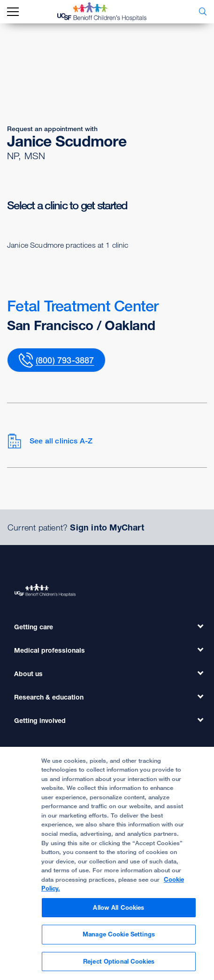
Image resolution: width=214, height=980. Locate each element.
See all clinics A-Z (50, 441)
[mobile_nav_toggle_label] (13, 12)
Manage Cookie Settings (119, 938)
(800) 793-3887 (65, 360)
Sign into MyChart (107, 527)
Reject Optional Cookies (119, 965)
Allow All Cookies (118, 911)
